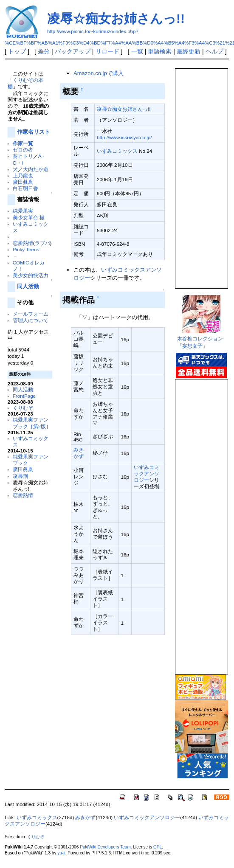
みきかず (85, 817)
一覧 (137, 51)
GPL (158, 847)
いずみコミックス (117, 151)
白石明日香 (25, 188)
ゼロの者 (23, 150)
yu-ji (61, 853)
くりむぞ (23, 408)
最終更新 (189, 51)
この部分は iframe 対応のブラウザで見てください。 (201, 175)
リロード (107, 51)
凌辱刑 (20, 476)
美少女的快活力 (31, 275)
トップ (17, 51)
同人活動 (28, 286)
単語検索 (160, 51)
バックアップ (73, 51)
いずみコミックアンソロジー (147, 473)
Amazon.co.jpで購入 (98, 73)
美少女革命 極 (29, 218)
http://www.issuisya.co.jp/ (124, 137)
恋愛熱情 (23, 243)
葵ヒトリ (23, 156)
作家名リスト (34, 132)
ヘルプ (214, 51)
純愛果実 (23, 211)
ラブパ (42, 243)
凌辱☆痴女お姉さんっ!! (116, 18)
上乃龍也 (23, 176)
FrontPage (24, 396)
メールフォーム (31, 314)
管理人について (31, 320)
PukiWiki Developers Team (105, 847)
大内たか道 (36, 169)
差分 (44, 51)
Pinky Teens (26, 249)
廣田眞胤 (23, 182)
